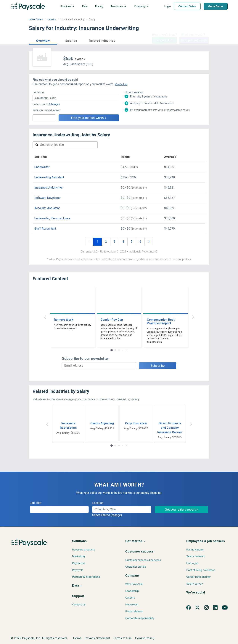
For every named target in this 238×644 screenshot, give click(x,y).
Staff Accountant (45, 229)
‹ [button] (45, 317)
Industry (52, 19)
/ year (79, 59)
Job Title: (36, 503)
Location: (38, 92)
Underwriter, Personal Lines (52, 218)
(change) (54, 104)
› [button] (193, 317)
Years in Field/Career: (46, 110)
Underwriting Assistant (49, 177)
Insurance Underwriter (49, 188)
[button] (43, 40)
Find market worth (194, 40)
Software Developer (48, 198)
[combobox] (76, 98)
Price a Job (164, 40)
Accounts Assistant (47, 208)
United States (36, 19)
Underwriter (42, 167)
